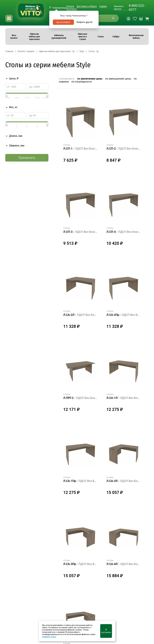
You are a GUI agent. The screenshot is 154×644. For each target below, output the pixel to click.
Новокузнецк (59, 8)
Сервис (103, 6)
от (8, 87)
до (31, 87)
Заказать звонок (119, 8)
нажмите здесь (49, 637)
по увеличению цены (90, 79)
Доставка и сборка (87, 6)
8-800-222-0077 (137, 8)
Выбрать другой (84, 22)
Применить (27, 158)
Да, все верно (63, 22)
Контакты (72, 9)
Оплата (70, 6)
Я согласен (106, 631)
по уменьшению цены (118, 79)
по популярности (82, 82)
